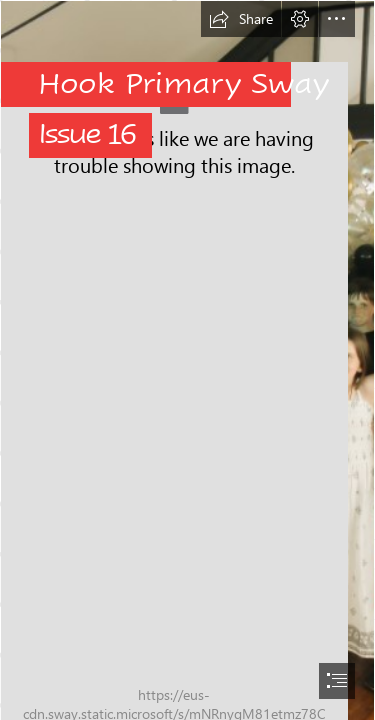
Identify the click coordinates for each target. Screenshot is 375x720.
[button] (241, 19)
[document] (187, 360)
